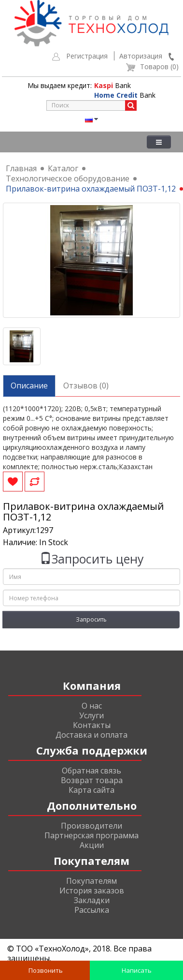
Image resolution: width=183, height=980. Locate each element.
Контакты (92, 725)
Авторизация (141, 56)
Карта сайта (91, 790)
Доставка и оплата (91, 735)
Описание (29, 386)
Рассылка (92, 910)
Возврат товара (92, 780)
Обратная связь (91, 771)
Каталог (63, 168)
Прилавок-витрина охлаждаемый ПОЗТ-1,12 (91, 189)
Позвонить (45, 970)
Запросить (91, 619)
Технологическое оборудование (68, 178)
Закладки (92, 900)
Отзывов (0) (86, 386)
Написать (136, 970)
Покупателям (91, 881)
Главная (21, 168)
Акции (92, 845)
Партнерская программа (91, 835)
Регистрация (87, 56)
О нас (92, 706)
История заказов (92, 891)
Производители (91, 826)
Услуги (91, 715)
